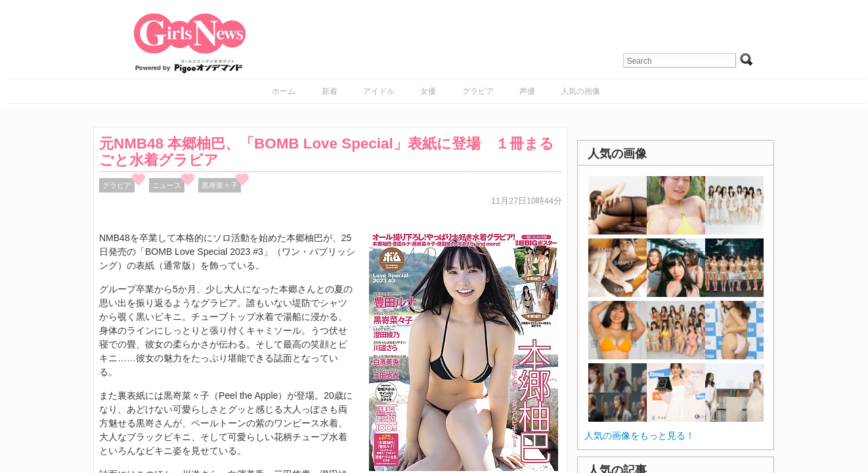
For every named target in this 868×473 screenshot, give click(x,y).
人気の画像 (580, 91)
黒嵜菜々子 (220, 185)
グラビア (478, 91)
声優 (527, 91)
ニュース (167, 185)
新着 (330, 91)
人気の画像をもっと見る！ (640, 436)
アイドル (379, 91)
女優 (428, 91)
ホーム (284, 91)
